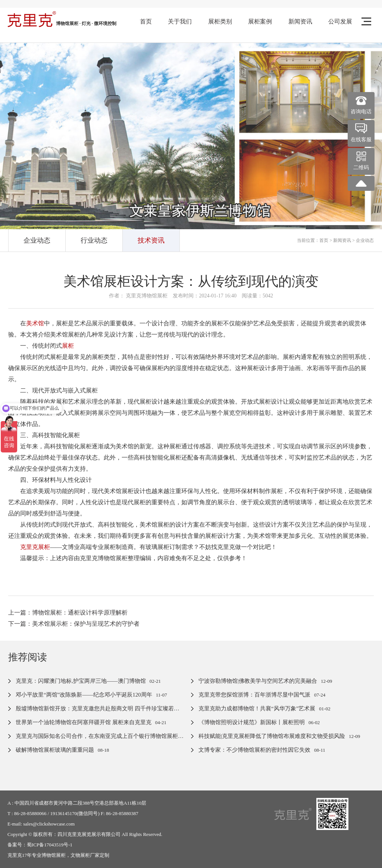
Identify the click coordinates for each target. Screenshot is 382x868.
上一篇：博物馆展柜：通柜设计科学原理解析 (68, 613)
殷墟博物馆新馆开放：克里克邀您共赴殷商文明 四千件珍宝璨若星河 (100, 708)
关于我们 (180, 21)
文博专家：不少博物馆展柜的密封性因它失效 (254, 750)
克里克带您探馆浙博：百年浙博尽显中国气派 (254, 695)
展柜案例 (260, 21)
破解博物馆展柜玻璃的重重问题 (55, 750)
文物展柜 (80, 855)
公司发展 (340, 21)
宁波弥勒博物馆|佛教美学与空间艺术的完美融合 (258, 681)
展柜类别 (220, 21)
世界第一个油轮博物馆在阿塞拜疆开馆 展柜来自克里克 (84, 722)
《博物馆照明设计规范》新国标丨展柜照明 (252, 722)
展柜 (68, 346)
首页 (146, 21)
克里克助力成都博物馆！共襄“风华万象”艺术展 (257, 708)
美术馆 (35, 323)
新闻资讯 (300, 21)
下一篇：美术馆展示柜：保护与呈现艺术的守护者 (74, 624)
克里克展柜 (35, 547)
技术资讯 (151, 240)
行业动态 (94, 240)
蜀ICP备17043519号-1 (50, 845)
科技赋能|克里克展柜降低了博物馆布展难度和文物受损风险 (272, 736)
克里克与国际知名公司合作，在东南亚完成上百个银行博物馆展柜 (97, 736)
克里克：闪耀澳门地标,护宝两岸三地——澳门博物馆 (81, 681)
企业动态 (37, 240)
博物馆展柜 (54, 855)
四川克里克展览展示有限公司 (89, 834)
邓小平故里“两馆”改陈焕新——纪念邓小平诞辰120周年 (84, 695)
